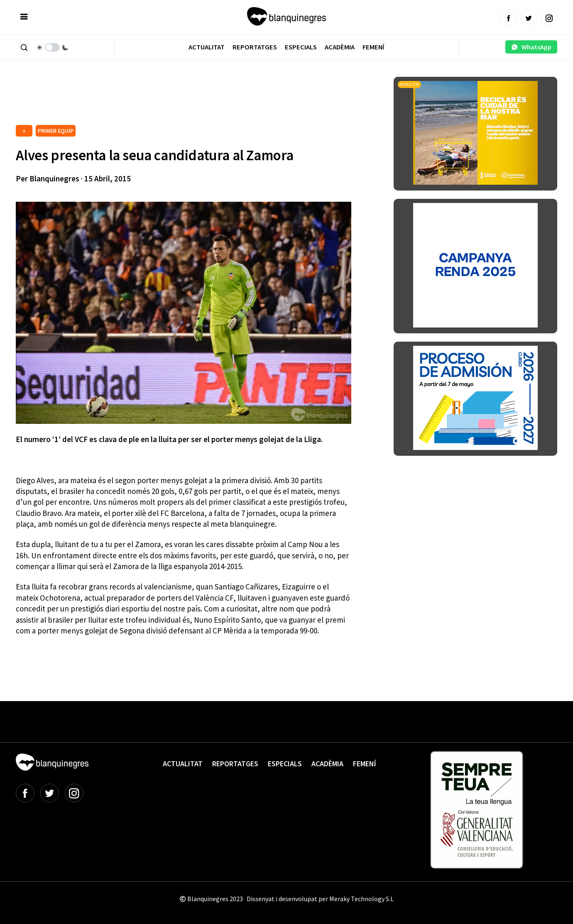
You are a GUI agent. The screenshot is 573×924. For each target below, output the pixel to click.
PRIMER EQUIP (56, 131)
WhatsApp (531, 47)
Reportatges (255, 47)
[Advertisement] (167, 100)
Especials (301, 47)
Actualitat (207, 47)
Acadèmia (340, 47)
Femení (373, 47)
